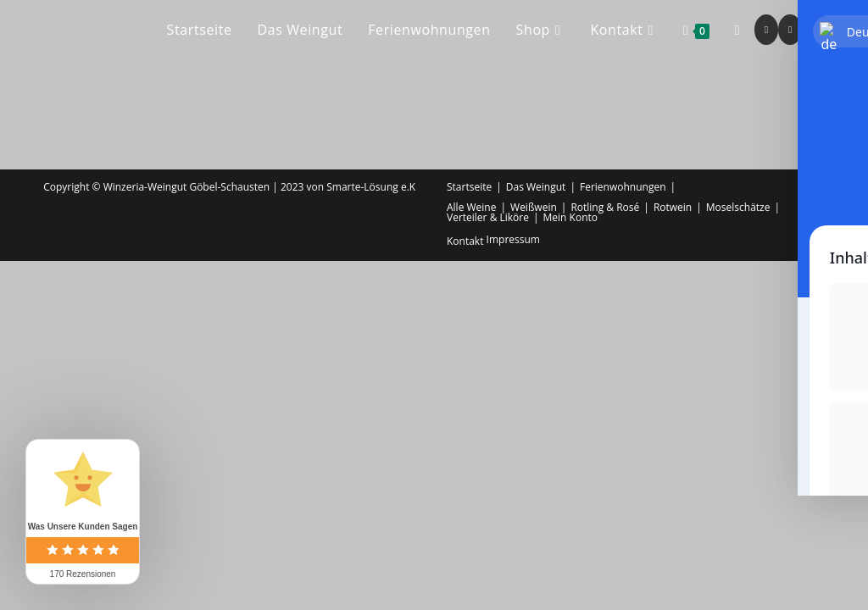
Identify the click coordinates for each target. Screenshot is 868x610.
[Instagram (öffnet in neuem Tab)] (790, 30)
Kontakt (465, 241)
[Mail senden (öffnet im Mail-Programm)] (814, 30)
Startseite (469, 187)
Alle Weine (471, 207)
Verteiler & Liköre (488, 217)
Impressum (513, 239)
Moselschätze (738, 207)
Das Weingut (536, 187)
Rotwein (673, 207)
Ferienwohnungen (623, 187)
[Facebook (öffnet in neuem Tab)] (766, 30)
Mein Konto (570, 217)
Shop (812, 197)
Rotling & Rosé (605, 207)
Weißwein (534, 207)
